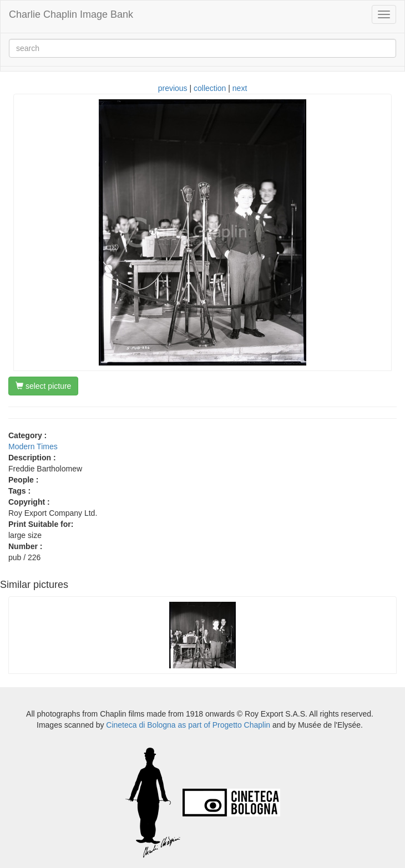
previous (173, 88)
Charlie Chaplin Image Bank (71, 14)
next (240, 88)
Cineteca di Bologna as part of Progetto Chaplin (188, 725)
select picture (43, 386)
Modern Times (33, 446)
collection (210, 88)
